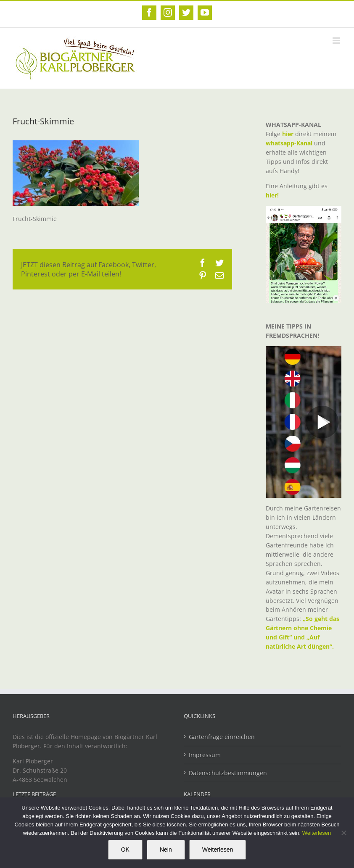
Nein (166, 850)
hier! (273, 195)
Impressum (205, 755)
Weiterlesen (317, 833)
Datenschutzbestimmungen (228, 773)
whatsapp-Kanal (289, 143)
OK (125, 850)
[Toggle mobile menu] (337, 41)
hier (288, 134)
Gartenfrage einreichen (222, 737)
